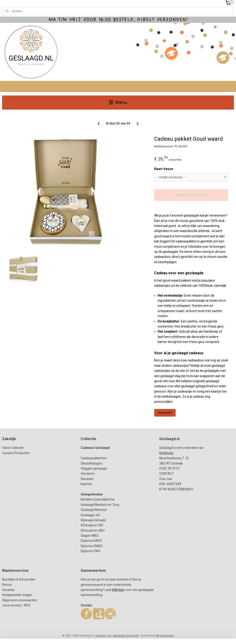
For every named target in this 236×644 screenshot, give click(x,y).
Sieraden (87, 479)
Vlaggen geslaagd (94, 468)
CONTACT (167, 474)
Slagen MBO (90, 536)
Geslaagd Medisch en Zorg (100, 505)
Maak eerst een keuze (191, 195)
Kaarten (86, 484)
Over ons (166, 479)
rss (109, 636)
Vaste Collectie (13, 448)
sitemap (100, 636)
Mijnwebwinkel (165, 636)
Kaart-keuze (164, 169)
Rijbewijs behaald (93, 520)
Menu (118, 102)
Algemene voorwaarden (20, 600)
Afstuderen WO (92, 525)
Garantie (8, 590)
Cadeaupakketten (94, 458)
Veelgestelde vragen (17, 595)
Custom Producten (16, 453)
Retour (7, 585)
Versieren (88, 474)
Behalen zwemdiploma (97, 499)
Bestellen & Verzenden (19, 579)
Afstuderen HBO (93, 531)
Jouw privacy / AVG (16, 605)
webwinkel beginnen (126, 636)
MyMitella (166, 453)
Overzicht (165, 413)
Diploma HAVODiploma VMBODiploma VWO (92, 546)
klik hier (118, 590)
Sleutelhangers (92, 463)
